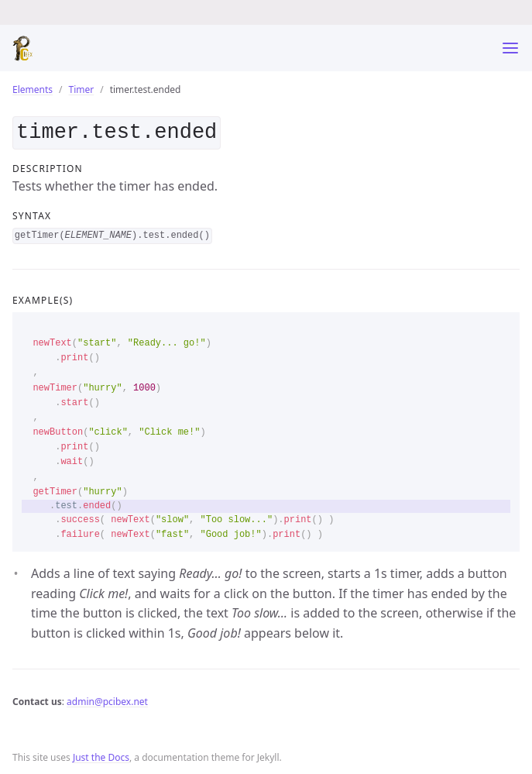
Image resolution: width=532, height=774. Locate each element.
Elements (33, 89)
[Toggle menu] (510, 48)
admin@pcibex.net (107, 698)
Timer (82, 89)
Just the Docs (101, 754)
